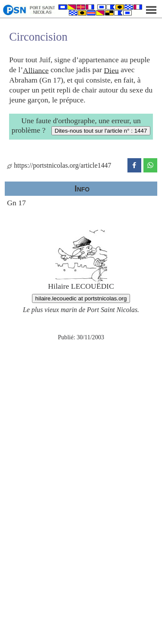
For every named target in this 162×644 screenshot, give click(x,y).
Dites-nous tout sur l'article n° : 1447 (101, 131)
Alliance (36, 70)
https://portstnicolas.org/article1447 (59, 165)
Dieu (111, 70)
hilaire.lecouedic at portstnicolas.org (81, 298)
